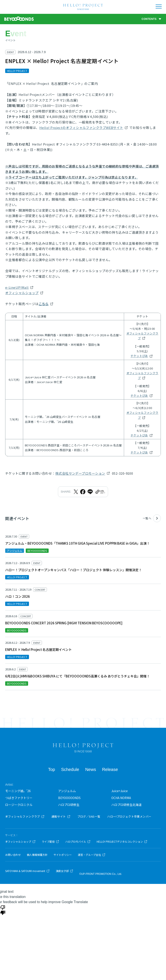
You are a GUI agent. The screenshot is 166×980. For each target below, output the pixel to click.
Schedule (70, 769)
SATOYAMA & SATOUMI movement (27, 871)
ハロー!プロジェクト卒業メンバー (129, 816)
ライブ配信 (50, 842)
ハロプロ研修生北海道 (126, 805)
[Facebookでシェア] (83, 492)
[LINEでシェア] (90, 492)
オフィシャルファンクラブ (142, 336)
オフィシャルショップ (22, 293)
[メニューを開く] (159, 6)
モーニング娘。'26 (18, 791)
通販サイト (61, 816)
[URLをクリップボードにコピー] (100, 492)
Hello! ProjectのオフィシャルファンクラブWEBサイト (81, 128)
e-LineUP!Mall (17, 287)
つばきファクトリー (19, 798)
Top (51, 769)
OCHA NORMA (121, 798)
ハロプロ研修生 (69, 805)
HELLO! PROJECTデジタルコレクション (122, 842)
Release (110, 769)
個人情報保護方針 (37, 855)
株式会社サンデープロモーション (80, 473)
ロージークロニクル (19, 805)
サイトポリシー (63, 855)
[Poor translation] (3, 910)
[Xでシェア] (76, 492)
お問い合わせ (13, 855)
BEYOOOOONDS (69, 798)
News (91, 769)
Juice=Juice (120, 791)
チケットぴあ (139, 356)
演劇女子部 (65, 871)
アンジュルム (67, 791)
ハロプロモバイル (78, 842)
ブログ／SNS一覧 (89, 816)
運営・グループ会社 (92, 855)
